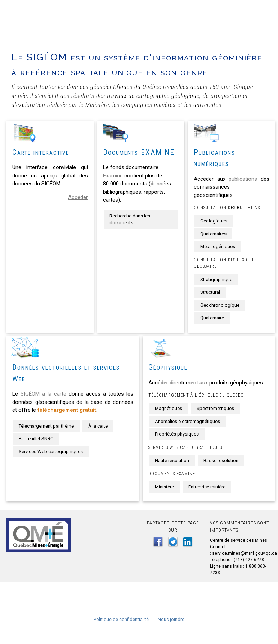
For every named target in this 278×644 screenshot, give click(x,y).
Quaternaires (213, 234)
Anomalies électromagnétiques (187, 421)
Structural (210, 292)
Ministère (164, 487)
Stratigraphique (216, 280)
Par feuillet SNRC (36, 439)
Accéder (78, 197)
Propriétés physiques (177, 434)
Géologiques (214, 221)
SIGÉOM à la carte (43, 394)
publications (243, 179)
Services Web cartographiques (51, 452)
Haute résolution (172, 461)
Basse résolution (221, 461)
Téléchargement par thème (46, 426)
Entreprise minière (207, 487)
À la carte (98, 426)
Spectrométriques (215, 408)
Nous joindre (171, 619)
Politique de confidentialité (121, 619)
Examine (113, 176)
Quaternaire (212, 318)
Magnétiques (169, 408)
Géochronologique (220, 305)
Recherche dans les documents (130, 219)
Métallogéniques (218, 246)
